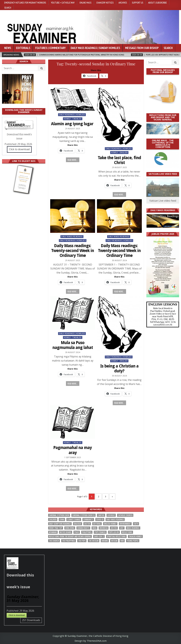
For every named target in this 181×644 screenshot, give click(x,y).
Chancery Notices (105, 3)
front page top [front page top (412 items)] (56, 528)
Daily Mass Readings (72, 237)
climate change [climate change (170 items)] (74, 519)
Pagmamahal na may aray (73, 450)
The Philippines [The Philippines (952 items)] (69, 541)
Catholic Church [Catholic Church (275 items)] (125, 515)
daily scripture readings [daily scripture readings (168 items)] (60, 524)
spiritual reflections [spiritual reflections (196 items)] (116, 536)
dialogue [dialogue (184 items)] (78, 524)
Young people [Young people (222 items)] (133, 541)
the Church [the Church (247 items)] (54, 541)
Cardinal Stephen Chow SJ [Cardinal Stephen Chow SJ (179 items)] (83, 515)
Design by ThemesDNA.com (91, 641)
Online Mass (85, 3)
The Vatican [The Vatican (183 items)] (94, 541)
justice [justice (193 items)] (114, 528)
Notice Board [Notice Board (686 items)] (66, 532)
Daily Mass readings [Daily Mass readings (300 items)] (115, 519)
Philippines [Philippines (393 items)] (87, 532)
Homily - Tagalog (73, 119)
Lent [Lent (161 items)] (122, 528)
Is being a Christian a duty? (119, 369)
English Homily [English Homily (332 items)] (110, 524)
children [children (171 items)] (53, 519)
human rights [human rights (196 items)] (83, 528)
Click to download (19, 149)
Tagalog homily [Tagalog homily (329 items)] (135, 536)
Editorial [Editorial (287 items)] (97, 524)
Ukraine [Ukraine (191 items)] (105, 541)
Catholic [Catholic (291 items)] (111, 515)
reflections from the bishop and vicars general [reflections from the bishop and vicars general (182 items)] (70, 536)
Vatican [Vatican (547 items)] (114, 541)
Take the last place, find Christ (119, 160)
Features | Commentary (50, 48)
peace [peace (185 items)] (77, 532)
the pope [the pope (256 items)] (82, 541)
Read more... (73, 160)
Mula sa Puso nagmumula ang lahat (73, 345)
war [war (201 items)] (122, 541)
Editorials (23, 48)
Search (8, 8)
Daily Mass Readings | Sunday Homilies (95, 48)
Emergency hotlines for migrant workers (25, 3)
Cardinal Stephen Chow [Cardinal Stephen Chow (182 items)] (59, 515)
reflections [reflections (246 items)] (127, 532)
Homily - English (119, 153)
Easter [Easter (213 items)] (87, 524)
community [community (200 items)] (88, 519)
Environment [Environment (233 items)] (125, 524)
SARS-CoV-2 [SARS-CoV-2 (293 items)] (99, 536)
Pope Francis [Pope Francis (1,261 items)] (100, 532)
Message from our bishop (142, 48)
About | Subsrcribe (157, 3)
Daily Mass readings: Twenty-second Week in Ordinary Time (73, 251)
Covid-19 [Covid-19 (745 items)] (100, 519)
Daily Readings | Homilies (72, 115)
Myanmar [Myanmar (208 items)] (53, 532)
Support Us (138, 3)
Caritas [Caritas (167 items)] (101, 515)
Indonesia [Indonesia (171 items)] (104, 528)
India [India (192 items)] (94, 528)
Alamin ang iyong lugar (73, 124)
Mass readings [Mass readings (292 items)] (133, 528)
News (8, 48)
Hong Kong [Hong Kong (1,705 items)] (70, 528)
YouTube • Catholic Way (63, 3)
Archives (123, 3)
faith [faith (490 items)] (136, 524)
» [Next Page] (112, 497)
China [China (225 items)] (62, 519)
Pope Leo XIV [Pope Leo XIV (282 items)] (114, 532)
